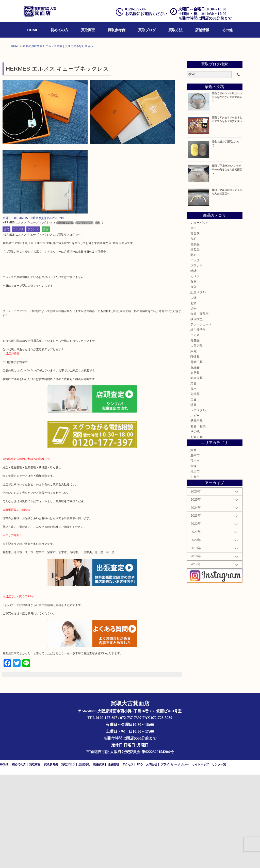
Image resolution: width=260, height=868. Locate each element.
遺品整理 (113, 858)
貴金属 (195, 327)
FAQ (140, 858)
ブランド (33, 323)
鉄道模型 (197, 412)
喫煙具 (195, 450)
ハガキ (195, 428)
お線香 (195, 461)
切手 (193, 402)
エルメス (18, 323)
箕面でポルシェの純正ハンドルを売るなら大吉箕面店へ (227, 191)
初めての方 (59, 30)
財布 (193, 348)
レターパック (200, 316)
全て (7, 323)
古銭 (193, 391)
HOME (33, 30)
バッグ (195, 354)
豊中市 (195, 549)
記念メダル (198, 386)
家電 (193, 445)
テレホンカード (201, 418)
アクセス (128, 858)
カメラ (195, 370)
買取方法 (175, 30)
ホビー (195, 509)
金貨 (193, 380)
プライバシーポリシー (175, 858)
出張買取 (99, 858)
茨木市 (195, 554)
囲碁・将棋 (198, 520)
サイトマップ (200, 858)
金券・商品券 (200, 407)
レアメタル (198, 504)
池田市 (195, 565)
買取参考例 (117, 30)
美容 (193, 493)
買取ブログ (147, 30)
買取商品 (88, 30)
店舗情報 (202, 30)
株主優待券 (198, 423)
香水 (193, 482)
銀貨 (193, 498)
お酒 (193, 396)
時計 (193, 364)
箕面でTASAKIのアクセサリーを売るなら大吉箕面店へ (227, 263)
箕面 (46, 323)
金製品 (195, 338)
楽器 (193, 477)
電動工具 (197, 455)
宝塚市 (195, 559)
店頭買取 (84, 858)
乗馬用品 (197, 514)
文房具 (195, 466)
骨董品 (195, 434)
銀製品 (195, 343)
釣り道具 (197, 471)
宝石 (193, 332)
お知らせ (197, 530)
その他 (227, 30)
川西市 (195, 570)
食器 (193, 375)
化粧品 (195, 487)
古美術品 (197, 439)
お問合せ (152, 858)
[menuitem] (33, 30)
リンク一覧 (219, 858)
